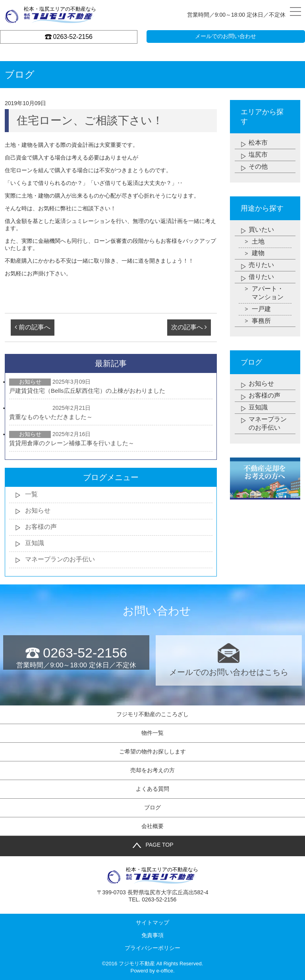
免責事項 (152, 935)
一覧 (31, 494)
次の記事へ (189, 327)
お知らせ (38, 510)
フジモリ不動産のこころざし (152, 714)
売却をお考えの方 (152, 770)
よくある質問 (152, 789)
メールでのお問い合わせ (226, 36)
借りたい (261, 277)
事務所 (261, 321)
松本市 (258, 143)
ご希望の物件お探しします (152, 751)
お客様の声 (41, 527)
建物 (258, 253)
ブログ (152, 807)
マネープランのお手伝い (60, 559)
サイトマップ (152, 922)
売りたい (261, 265)
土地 (258, 241)
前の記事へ (33, 327)
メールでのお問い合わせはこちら (229, 660)
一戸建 (261, 309)
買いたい (261, 230)
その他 (258, 166)
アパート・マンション (268, 293)
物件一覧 (152, 733)
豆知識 (35, 543)
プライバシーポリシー (152, 948)
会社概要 (152, 826)
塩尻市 (258, 155)
